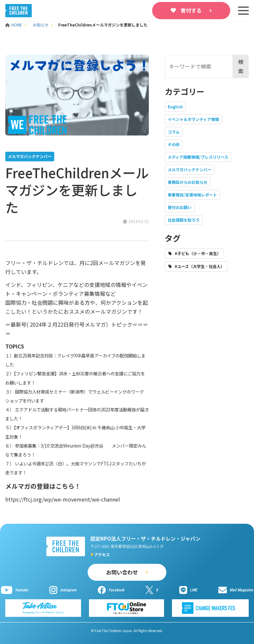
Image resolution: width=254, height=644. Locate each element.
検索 (241, 66)
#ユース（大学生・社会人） (200, 266)
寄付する (191, 10)
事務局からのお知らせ (188, 182)
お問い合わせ (122, 572)
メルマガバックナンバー (190, 169)
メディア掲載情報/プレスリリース (198, 157)
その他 (174, 144)
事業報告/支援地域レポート (192, 195)
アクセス (102, 554)
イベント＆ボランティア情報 (193, 119)
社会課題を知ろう (184, 220)
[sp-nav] (243, 11)
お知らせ (41, 25)
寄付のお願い (180, 207)
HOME (14, 25)
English (175, 107)
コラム (174, 132)
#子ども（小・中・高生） (198, 253)
